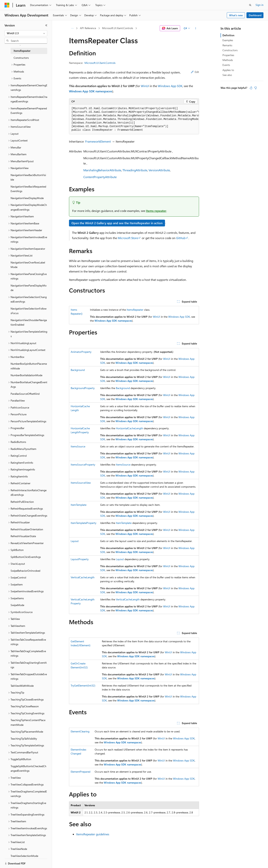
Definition (228, 35)
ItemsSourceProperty (83, 465)
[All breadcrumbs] (72, 28)
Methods (228, 60)
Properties (228, 55)
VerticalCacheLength (83, 577)
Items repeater (156, 211)
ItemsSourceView (81, 483)
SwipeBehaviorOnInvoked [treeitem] (25, 571)
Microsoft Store (128, 238)
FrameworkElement (98, 141)
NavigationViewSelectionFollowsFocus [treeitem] (29, 311)
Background (78, 370)
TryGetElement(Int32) (83, 685)
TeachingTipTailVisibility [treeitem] (24, 739)
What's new (236, 15)
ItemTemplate (79, 505)
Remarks (227, 45)
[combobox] (26, 33)
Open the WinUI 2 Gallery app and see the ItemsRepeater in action (117, 223)
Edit (195, 72)
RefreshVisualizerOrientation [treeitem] (27, 529)
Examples (228, 40)
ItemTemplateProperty (84, 523)
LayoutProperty (80, 559)
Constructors (230, 50)
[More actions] (196, 28)
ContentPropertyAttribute (100, 177)
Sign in (259, 5)
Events (226, 65)
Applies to (228, 70)
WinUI (145, 86)
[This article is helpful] (251, 88)
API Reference (88, 28)
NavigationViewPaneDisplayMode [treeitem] (29, 288)
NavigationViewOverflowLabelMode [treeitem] (28, 265)
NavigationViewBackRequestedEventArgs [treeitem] (28, 189)
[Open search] (250, 5)
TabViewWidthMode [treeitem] (22, 686)
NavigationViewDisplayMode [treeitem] (27, 198)
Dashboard (255, 15)
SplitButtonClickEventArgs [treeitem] (26, 557)
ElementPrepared (81, 772)
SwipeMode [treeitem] (17, 605)
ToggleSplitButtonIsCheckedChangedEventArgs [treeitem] (28, 768)
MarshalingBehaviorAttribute (102, 170)
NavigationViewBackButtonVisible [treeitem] (28, 177)
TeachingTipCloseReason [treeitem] (25, 706)
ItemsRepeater (135, 310)
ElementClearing (80, 731)
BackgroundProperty (83, 388)
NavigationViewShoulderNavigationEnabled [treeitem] (29, 322)
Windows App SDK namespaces (91, 91)
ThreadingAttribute (135, 170)
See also (227, 75)
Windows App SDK (170, 86)
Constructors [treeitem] (21, 58)
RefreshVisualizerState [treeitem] (23, 536)
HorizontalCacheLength (129, 428)
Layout (75, 541)
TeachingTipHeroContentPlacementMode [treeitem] (28, 722)
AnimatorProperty (81, 352)
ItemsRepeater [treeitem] (22, 51)
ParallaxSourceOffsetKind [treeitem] (25, 394)
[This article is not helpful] (256, 88)
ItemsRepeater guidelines (93, 834)
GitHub (181, 238)
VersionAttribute (159, 170)
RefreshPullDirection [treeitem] (22, 502)
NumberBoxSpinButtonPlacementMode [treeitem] (29, 366)
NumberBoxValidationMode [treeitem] (26, 375)
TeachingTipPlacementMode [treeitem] (27, 732)
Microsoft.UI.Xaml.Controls (118, 28)
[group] (134, 119)
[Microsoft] (7, 5)
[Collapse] (46, 25)
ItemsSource (78, 446)
